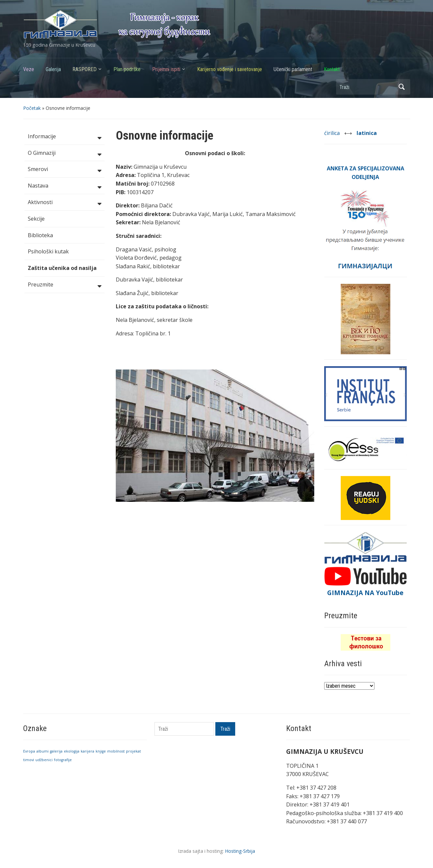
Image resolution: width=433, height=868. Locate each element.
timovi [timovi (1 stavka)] (29, 760)
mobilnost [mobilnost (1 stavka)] (116, 751)
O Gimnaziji (65, 153)
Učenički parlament (293, 69)
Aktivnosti (65, 203)
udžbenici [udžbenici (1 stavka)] (44, 760)
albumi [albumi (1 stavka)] (43, 751)
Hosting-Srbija (240, 851)
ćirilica (333, 133)
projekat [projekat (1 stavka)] (133, 751)
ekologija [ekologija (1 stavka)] (72, 751)
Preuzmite (65, 285)
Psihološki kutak (48, 251)
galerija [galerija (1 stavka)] (56, 751)
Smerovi (65, 170)
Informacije (65, 137)
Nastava (65, 186)
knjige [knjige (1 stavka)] (101, 751)
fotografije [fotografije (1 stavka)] (63, 760)
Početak (32, 108)
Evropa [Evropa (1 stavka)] (29, 751)
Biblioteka (40, 235)
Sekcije (36, 219)
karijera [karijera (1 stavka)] (87, 751)
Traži (402, 87)
